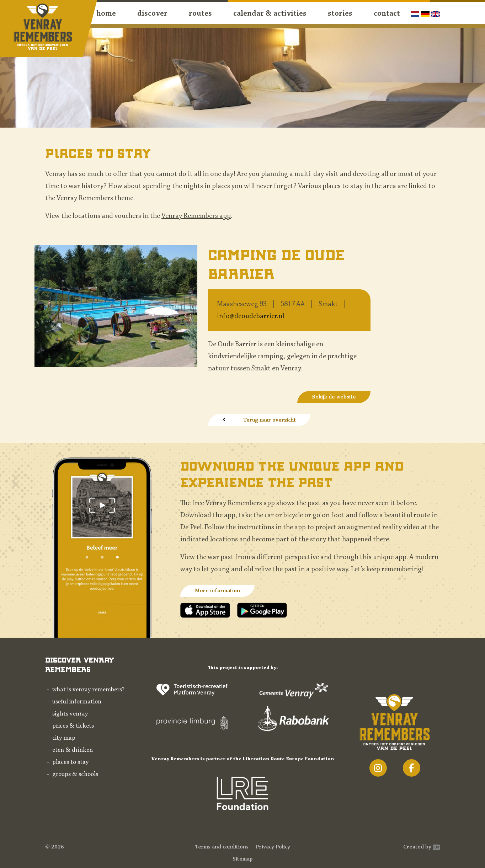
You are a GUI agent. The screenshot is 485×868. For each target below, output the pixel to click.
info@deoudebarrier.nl (251, 316)
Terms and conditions (222, 847)
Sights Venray (70, 714)
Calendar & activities (270, 14)
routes (200, 14)
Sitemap (243, 859)
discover (152, 14)
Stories (340, 14)
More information (217, 591)
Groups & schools (75, 775)
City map (64, 738)
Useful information (77, 702)
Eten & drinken (73, 750)
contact (387, 14)
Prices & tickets (73, 726)
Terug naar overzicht (270, 420)
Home (106, 14)
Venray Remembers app (196, 216)
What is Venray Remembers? (88, 690)
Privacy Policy (273, 847)
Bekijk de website (334, 397)
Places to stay (70, 762)
